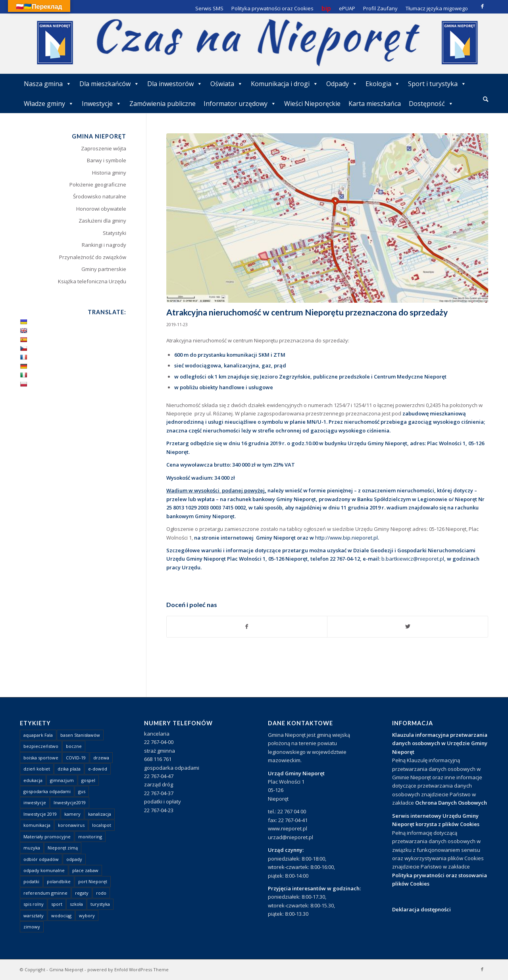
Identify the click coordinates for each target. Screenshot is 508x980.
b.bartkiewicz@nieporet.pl (413, 559)
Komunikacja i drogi (285, 84)
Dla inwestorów (175, 84)
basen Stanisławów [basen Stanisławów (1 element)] (80, 735)
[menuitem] (486, 100)
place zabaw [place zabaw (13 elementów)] (85, 870)
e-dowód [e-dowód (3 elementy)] (98, 769)
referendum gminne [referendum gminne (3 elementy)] (45, 893)
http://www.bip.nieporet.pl (346, 538)
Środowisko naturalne (100, 196)
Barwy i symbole (107, 160)
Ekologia (383, 84)
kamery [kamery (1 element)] (72, 814)
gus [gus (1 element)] (82, 791)
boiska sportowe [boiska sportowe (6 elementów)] (41, 758)
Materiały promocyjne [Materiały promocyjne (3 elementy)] (47, 837)
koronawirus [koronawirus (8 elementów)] (71, 825)
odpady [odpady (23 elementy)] (74, 859)
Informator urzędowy (240, 104)
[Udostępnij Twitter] (408, 626)
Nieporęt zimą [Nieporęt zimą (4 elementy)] (63, 848)
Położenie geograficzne (98, 184)
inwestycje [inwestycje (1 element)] (35, 802)
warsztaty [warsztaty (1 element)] (34, 916)
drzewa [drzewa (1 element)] (101, 758)
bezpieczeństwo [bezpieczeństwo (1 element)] (41, 746)
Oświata (227, 84)
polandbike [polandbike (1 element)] (59, 881)
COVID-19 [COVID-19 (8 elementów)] (76, 758)
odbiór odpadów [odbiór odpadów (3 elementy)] (41, 859)
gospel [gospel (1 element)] (88, 780)
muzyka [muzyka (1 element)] (32, 848)
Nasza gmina (48, 84)
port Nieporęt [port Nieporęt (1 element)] (93, 881)
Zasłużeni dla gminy (102, 221)
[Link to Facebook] (482, 6)
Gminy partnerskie (104, 269)
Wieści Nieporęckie (312, 104)
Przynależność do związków (93, 257)
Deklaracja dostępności (421, 909)
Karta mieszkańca (375, 104)
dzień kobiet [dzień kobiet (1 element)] (37, 769)
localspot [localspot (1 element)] (102, 825)
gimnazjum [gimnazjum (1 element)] (62, 780)
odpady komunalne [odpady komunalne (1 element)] (44, 870)
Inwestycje (102, 104)
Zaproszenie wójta (104, 148)
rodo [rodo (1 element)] (101, 893)
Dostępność (431, 104)
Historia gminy (109, 173)
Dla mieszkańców (109, 84)
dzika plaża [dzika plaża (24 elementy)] (69, 769)
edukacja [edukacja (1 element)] (33, 780)
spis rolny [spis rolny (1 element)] (34, 904)
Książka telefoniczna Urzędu (92, 281)
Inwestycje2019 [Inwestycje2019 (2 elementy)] (70, 802)
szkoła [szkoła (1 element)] (76, 904)
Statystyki (114, 233)
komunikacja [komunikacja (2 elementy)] (37, 825)
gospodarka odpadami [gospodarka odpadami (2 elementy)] (47, 791)
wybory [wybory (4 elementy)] (87, 916)
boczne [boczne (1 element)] (74, 746)
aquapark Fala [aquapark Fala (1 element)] (38, 735)
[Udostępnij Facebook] (247, 626)
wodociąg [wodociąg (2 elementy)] (61, 916)
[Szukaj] (486, 99)
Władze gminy (49, 104)
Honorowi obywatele (101, 209)
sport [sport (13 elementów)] (57, 904)
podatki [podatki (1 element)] (31, 881)
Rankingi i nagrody (104, 245)
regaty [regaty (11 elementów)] (82, 893)
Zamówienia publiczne (163, 104)
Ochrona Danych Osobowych (451, 803)
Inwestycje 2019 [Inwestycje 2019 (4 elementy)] (40, 814)
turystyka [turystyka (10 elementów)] (100, 904)
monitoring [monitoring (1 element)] (90, 837)
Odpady (342, 84)
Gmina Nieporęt (66, 969)
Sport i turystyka (437, 84)
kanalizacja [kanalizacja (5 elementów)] (100, 814)
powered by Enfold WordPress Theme (128, 969)
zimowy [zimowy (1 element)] (32, 927)
